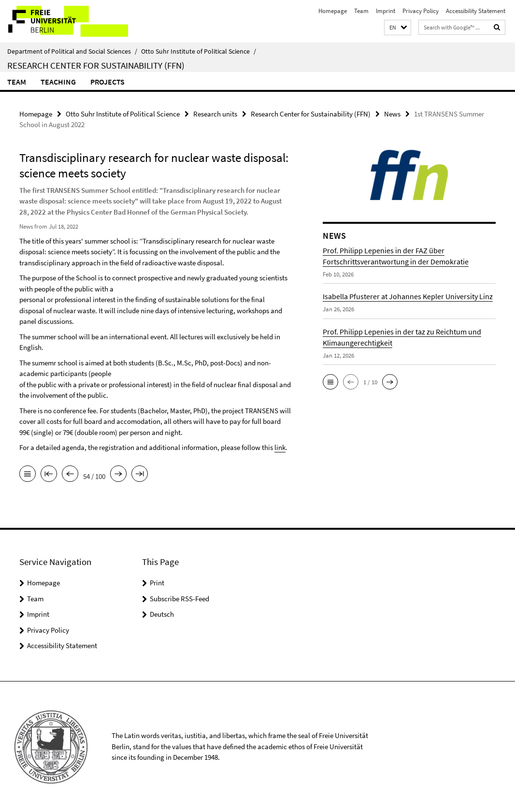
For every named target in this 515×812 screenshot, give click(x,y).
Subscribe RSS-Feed (179, 598)
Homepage (333, 11)
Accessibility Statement (476, 11)
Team (361, 11)
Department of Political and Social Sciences (72, 51)
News (392, 114)
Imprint (386, 11)
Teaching (58, 82)
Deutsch (162, 614)
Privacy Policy (421, 11)
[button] (398, 28)
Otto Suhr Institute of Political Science (199, 51)
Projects (107, 82)
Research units (215, 114)
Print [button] (157, 582)
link (280, 447)
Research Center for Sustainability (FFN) (96, 65)
